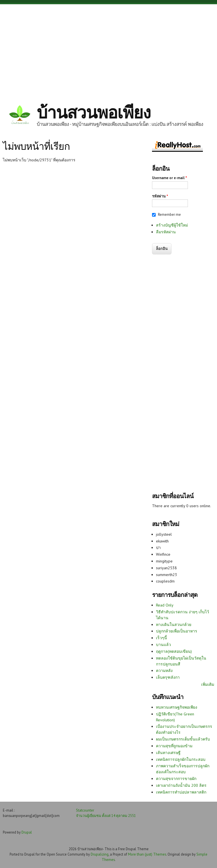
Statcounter (85, 810)
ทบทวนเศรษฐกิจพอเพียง (177, 707)
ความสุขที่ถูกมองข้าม (174, 746)
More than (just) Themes (147, 854)
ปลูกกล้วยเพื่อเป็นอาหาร (177, 631)
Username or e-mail (170, 178)
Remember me (169, 215)
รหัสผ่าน (160, 196)
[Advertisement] (108, 49)
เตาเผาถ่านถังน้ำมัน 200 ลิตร (181, 785)
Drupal (27, 832)
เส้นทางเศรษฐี (168, 753)
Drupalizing (100, 854)
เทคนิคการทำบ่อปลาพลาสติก (181, 792)
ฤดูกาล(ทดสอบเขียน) (174, 651)
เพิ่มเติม (208, 684)
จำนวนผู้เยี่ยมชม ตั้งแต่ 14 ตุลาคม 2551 (106, 816)
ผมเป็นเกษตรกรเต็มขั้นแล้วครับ (183, 739)
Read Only (165, 605)
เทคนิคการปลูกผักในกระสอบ (181, 759)
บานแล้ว (163, 645)
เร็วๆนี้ (161, 638)
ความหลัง (164, 671)
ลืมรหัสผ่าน (166, 232)
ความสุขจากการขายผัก (176, 779)
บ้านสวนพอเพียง (94, 112)
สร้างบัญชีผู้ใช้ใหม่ (172, 225)
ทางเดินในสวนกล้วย (174, 625)
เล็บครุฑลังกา (168, 677)
